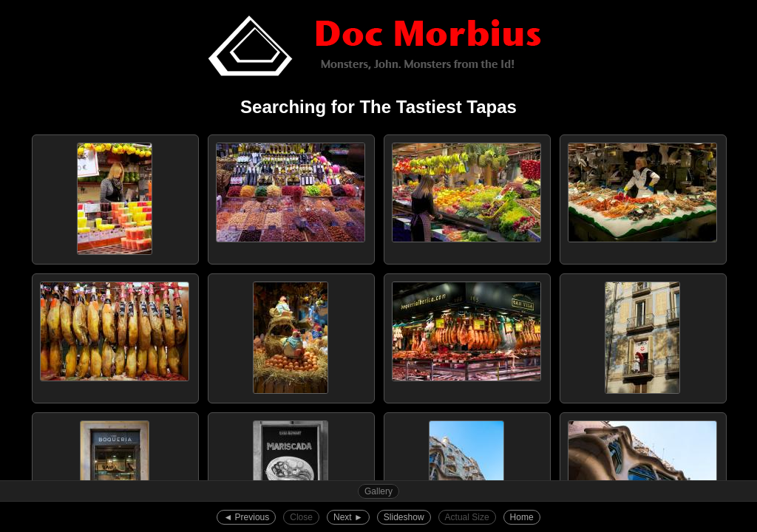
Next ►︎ (348, 517)
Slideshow (404, 517)
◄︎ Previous (246, 517)
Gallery (378, 491)
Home (522, 517)
